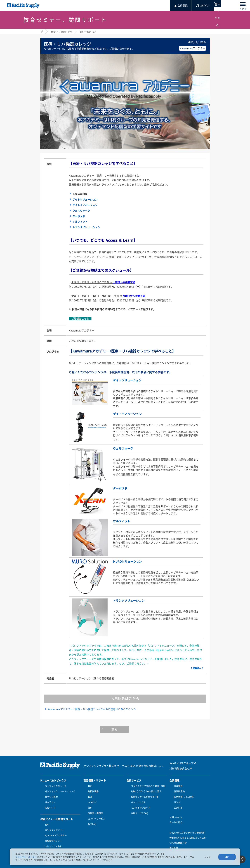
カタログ (91, 798)
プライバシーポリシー (26, 857)
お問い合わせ (176, 811)
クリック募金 (50, 794)
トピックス (49, 802)
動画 (89, 794)
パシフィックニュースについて (59, 789)
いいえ (208, 857)
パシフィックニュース (55, 785)
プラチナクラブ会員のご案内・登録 (147, 785)
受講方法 (48, 845)
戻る (125, 729)
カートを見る (176, 816)
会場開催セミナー (53, 831)
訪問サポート (50, 840)
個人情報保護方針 (178, 836)
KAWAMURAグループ (180, 762)
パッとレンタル (138, 798)
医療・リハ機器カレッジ (103, 32)
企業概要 (177, 785)
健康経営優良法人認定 (180, 846)
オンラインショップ (140, 802)
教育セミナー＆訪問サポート (144, 794)
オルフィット (124, 520)
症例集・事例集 (95, 807)
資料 (89, 802)
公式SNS (177, 802)
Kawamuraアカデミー (55, 827)
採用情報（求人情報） (184, 794)
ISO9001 (174, 841)
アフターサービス (96, 811)
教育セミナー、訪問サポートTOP (67, 32)
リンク (176, 798)
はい (227, 857)
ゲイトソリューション (131, 380)
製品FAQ (91, 816)
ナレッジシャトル (53, 836)
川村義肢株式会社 (178, 767)
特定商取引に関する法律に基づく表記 (188, 831)
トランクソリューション (133, 599)
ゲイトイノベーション (131, 413)
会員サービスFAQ (139, 807)
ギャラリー (49, 798)
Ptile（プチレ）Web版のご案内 (145, 789)
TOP (46, 818)
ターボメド (122, 487)
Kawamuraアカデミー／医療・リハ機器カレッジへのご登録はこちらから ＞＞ (92, 708)
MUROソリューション (131, 560)
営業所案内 (178, 789)
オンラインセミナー (54, 823)
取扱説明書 (92, 789)
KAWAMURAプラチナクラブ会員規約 (187, 826)
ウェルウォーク (126, 447)
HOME (42, 31)
